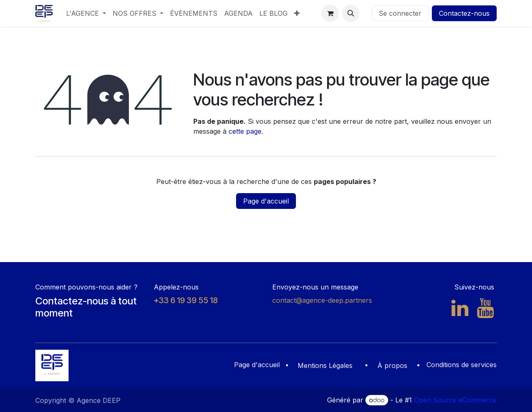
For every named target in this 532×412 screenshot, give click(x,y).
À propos (392, 365)
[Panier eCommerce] (330, 13)
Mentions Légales (325, 365)
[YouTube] (485, 308)
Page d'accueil (266, 201)
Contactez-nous (464, 13)
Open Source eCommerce (455, 400)
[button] (351, 13)
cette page (245, 131)
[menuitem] (86, 13)
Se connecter (400, 13)
